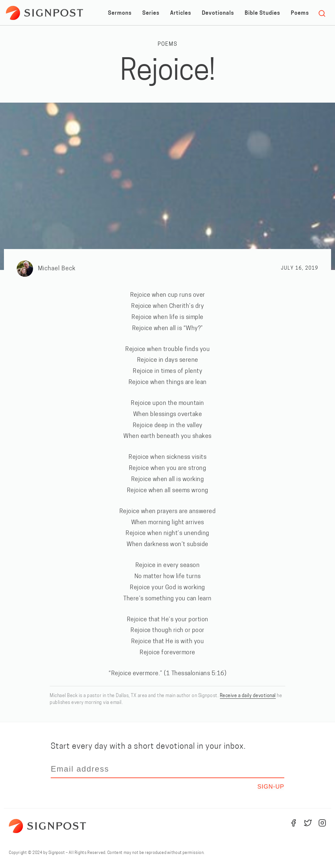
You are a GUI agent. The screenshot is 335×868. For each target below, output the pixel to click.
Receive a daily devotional (248, 696)
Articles (181, 13)
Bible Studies (262, 13)
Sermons (120, 13)
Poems (300, 13)
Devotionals (218, 13)
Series (151, 13)
